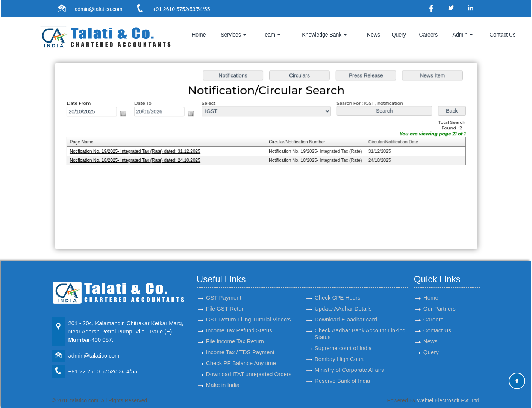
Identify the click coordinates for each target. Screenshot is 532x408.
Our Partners (440, 300)
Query (399, 35)
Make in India (223, 376)
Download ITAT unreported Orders (249, 365)
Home (199, 35)
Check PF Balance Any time (241, 354)
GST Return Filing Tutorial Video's (249, 311)
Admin (463, 35)
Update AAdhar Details (343, 300)
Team (271, 35)
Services (233, 35)
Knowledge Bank (324, 35)
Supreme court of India (343, 339)
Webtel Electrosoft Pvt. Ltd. (449, 400)
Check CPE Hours (338, 289)
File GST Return (226, 300)
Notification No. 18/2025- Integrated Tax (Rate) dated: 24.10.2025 (138, 160)
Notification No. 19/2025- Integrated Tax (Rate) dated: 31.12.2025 (138, 152)
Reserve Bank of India (343, 372)
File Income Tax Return (235, 333)
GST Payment (224, 289)
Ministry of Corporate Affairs (349, 361)
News (374, 35)
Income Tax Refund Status (239, 322)
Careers (429, 35)
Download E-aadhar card (346, 311)
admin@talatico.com (98, 9)
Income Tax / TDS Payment (240, 343)
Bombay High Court (339, 350)
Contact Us (502, 35)
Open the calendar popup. (127, 114)
